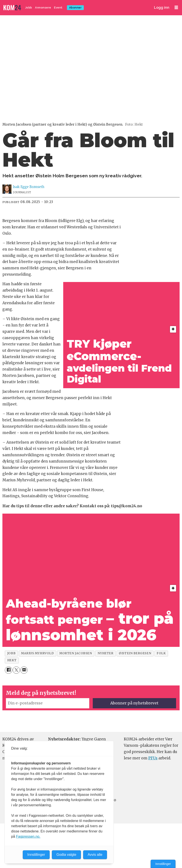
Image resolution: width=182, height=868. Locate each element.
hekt (12, 660)
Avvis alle (95, 855)
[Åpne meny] (176, 8)
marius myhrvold (37, 653)
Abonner (75, 8)
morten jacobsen (76, 653)
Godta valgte (66, 855)
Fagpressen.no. (28, 836)
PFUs (153, 758)
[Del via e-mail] (24, 670)
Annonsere (43, 8)
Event (58, 8)
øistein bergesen (135, 653)
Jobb (29, 8)
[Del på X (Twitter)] (16, 670)
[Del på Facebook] (8, 670)
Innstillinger (163, 864)
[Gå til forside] (13, 8)
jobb (11, 653)
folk (161, 653)
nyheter (106, 653)
